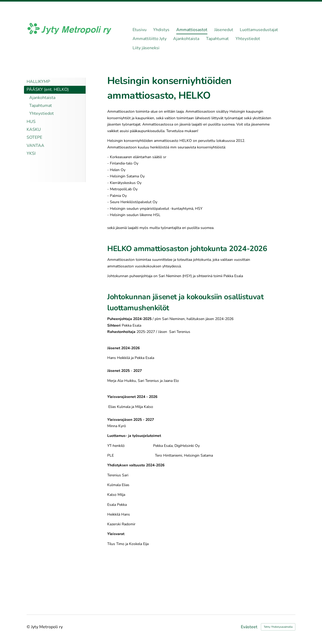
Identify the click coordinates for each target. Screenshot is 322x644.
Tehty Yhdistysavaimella (278, 627)
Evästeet (249, 627)
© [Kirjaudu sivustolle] (29, 627)
